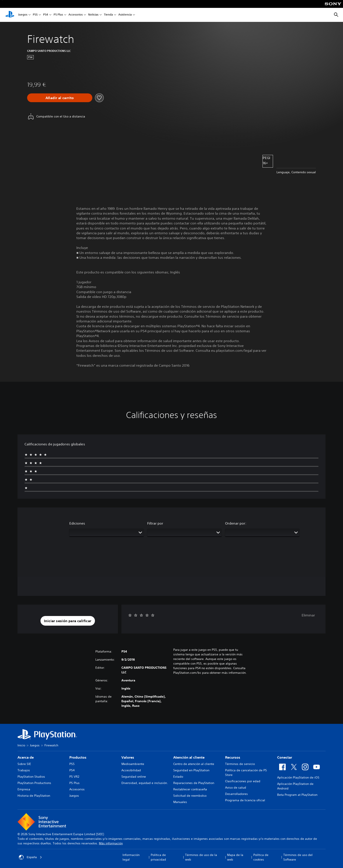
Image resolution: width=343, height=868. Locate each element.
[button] (68, 621)
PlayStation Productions (34, 783)
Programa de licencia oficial (245, 800)
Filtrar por (155, 523)
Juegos (23, 15)
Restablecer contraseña (190, 789)
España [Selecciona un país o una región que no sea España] (31, 857)
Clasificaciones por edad (243, 781)
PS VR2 (74, 777)
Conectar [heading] (285, 757)
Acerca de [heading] (26, 757)
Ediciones (77, 523)
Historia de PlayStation (34, 796)
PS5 (35, 15)
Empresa (24, 789)
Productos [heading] (78, 757)
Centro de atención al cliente (194, 764)
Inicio (21, 745)
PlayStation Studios (31, 777)
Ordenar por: (236, 523)
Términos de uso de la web (201, 857)
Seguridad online (134, 777)
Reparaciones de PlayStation (194, 783)
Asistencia (125, 15)
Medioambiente (133, 764)
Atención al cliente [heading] (189, 757)
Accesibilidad (131, 770)
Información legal (131, 857)
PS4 (46, 15)
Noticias (93, 15)
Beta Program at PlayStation (297, 795)
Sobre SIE (24, 764)
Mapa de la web (235, 857)
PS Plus (58, 15)
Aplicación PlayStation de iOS (298, 777)
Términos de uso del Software (298, 857)
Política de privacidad (158, 857)
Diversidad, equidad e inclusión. (145, 783)
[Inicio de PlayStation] (10, 15)
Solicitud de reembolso (190, 796)
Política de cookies (261, 857)
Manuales (180, 802)
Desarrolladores (236, 794)
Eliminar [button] (308, 615)
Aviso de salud (236, 787)
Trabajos (24, 770)
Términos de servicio (240, 764)
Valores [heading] (128, 757)
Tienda (108, 15)
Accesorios (76, 15)
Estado (178, 777)
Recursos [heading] (233, 757)
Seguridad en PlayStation (191, 770)
